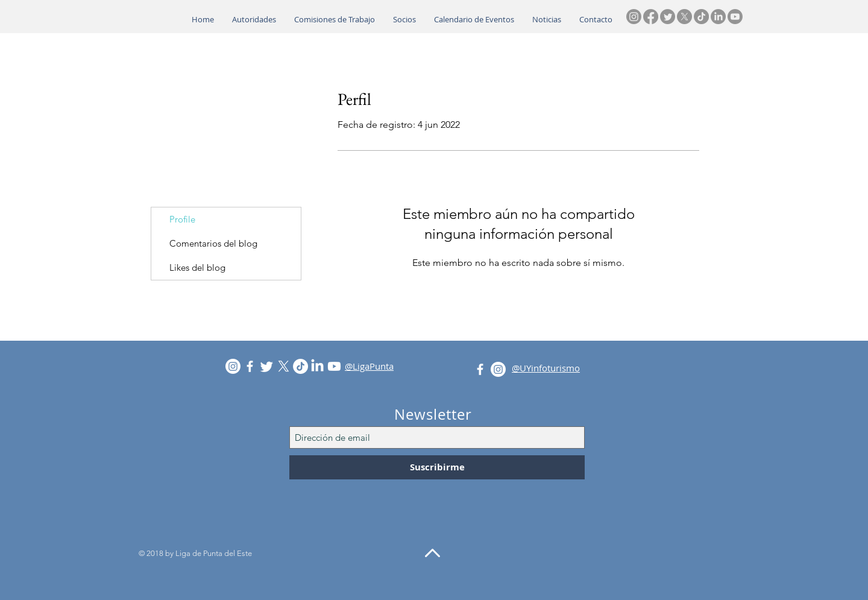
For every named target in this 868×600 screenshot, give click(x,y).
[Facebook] (651, 17)
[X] (684, 17)
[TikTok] (701, 17)
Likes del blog (197, 267)
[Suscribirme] (437, 467)
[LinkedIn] (718, 17)
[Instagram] (634, 17)
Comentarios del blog (213, 243)
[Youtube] (735, 17)
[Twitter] (668, 17)
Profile (182, 219)
